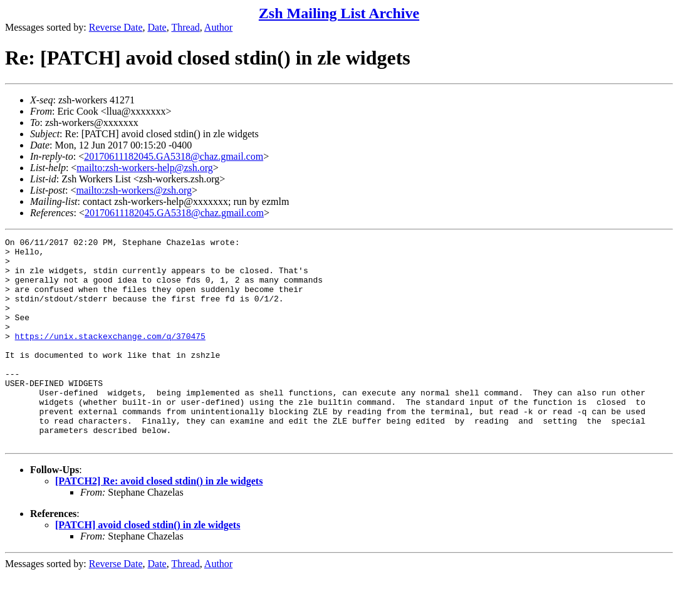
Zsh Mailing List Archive (339, 13)
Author (218, 27)
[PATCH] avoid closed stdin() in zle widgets (148, 566)
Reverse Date (116, 27)
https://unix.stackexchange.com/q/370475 (110, 357)
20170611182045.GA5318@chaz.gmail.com (174, 156)
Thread (185, 27)
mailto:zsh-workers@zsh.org (134, 190)
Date (157, 27)
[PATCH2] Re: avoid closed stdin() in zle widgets (159, 522)
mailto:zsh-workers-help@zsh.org (145, 168)
